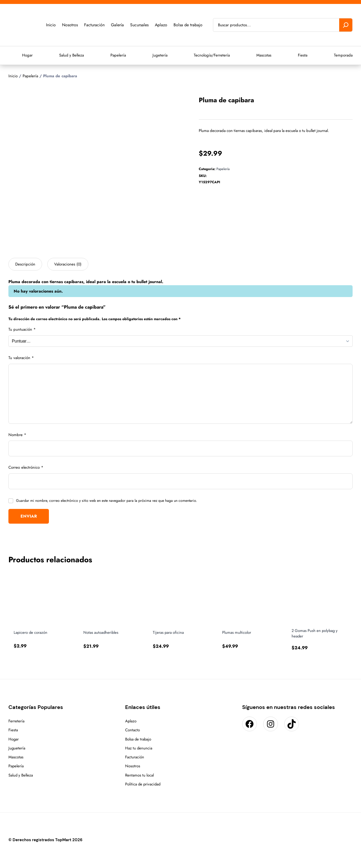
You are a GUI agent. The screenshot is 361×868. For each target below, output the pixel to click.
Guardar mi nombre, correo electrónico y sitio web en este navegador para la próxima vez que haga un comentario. (106, 501)
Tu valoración (21, 358)
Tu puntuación (22, 329)
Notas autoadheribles (101, 632)
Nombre (17, 435)
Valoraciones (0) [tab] (68, 264)
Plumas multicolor (237, 632)
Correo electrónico (26, 467)
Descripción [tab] (25, 264)
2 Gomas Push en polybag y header (315, 633)
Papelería (30, 76)
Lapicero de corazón (31, 632)
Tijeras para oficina (168, 632)
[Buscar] (346, 25)
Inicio (13, 76)
